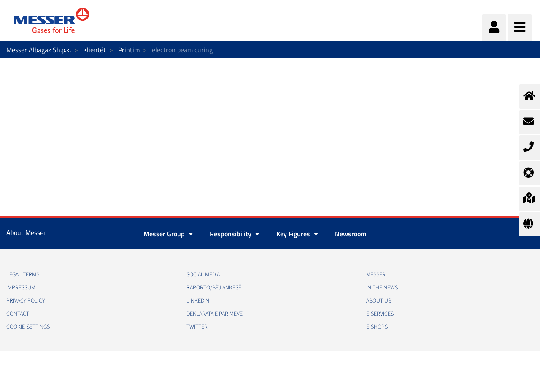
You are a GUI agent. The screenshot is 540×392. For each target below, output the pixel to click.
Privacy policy (26, 301)
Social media (203, 275)
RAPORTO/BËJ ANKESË (214, 288)
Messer (376, 275)
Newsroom (351, 234)
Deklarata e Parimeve (215, 314)
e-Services (380, 314)
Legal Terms (23, 275)
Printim (129, 50)
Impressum (21, 288)
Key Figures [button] (297, 234)
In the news (382, 288)
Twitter (197, 327)
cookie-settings (28, 327)
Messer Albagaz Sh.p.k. (39, 50)
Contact (18, 314)
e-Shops (377, 327)
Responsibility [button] (235, 234)
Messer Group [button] (168, 234)
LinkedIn (198, 301)
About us (379, 301)
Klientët (94, 50)
